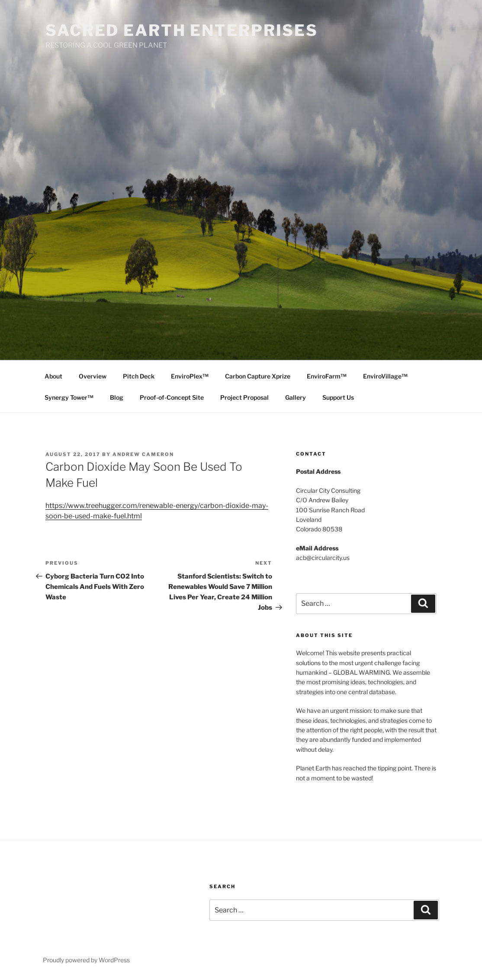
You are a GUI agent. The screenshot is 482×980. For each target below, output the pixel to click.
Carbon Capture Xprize (258, 376)
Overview (93, 376)
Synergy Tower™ (69, 397)
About (53, 376)
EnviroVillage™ (385, 376)
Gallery (296, 397)
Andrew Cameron (143, 454)
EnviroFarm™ (327, 376)
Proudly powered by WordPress (86, 960)
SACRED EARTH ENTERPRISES (182, 30)
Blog (117, 397)
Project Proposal (244, 397)
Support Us (338, 397)
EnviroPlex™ (190, 376)
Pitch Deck (139, 376)
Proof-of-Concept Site (172, 397)
